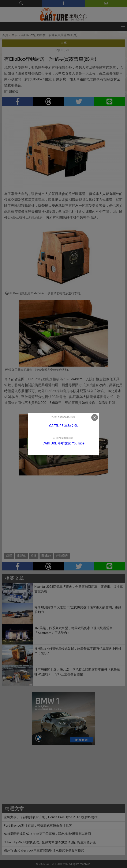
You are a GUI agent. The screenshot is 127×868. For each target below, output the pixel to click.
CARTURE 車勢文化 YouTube (64, 443)
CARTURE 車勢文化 (63, 426)
